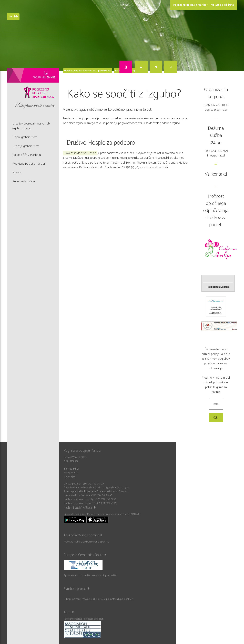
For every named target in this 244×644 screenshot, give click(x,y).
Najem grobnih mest (25, 137)
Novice (17, 172)
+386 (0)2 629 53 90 (102, 495)
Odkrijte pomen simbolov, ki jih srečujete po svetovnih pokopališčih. (99, 599)
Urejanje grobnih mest (26, 146)
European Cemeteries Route (85, 555)
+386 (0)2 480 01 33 (216, 105)
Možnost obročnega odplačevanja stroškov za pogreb (216, 211)
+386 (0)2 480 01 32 (117, 492)
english (13, 17)
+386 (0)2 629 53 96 (106, 503)
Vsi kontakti (216, 174)
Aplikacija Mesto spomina (83, 535)
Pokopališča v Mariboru (27, 155)
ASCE (69, 612)
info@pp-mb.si (216, 156)
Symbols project (77, 589)
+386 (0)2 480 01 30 (106, 499)
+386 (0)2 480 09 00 (93, 484)
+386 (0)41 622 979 (216, 151)
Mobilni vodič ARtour (80, 508)
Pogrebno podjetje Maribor (190, 5)
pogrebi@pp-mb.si (216, 110)
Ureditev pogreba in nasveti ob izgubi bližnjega (88, 71)
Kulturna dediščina (222, 5)
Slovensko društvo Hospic (80, 153)
